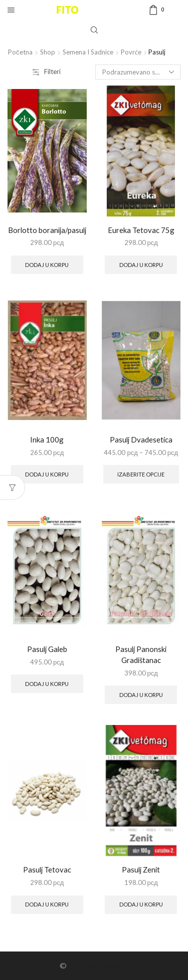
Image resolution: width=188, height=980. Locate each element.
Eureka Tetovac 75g (141, 230)
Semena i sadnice (88, 52)
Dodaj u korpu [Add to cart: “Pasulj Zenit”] (141, 904)
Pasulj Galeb (47, 649)
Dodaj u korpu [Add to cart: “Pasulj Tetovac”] (47, 904)
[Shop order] (138, 72)
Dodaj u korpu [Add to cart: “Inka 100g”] (47, 474)
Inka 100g (47, 439)
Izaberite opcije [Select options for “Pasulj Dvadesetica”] (141, 474)
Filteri (47, 71)
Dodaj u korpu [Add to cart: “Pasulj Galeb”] (47, 684)
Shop (48, 52)
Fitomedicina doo (98, 965)
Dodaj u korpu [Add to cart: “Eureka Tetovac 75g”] (141, 265)
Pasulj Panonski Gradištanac (141, 654)
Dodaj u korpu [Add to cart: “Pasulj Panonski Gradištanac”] (141, 695)
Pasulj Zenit (141, 869)
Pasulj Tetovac (47, 869)
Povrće (131, 52)
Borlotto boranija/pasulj (47, 230)
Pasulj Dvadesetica (141, 439)
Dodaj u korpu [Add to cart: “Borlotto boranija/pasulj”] (47, 265)
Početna (20, 52)
